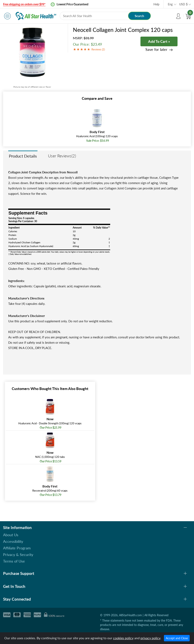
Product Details (23, 156)
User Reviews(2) (62, 156)
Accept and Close (177, 638)
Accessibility (13, 541)
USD (183, 4)
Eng (170, 4)
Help (156, 4)
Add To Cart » (159, 41)
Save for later (156, 49)
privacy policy (150, 638)
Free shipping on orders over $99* (24, 4)
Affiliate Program (17, 548)
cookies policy (123, 638)
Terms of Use (14, 561)
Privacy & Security (18, 555)
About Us (11, 535)
